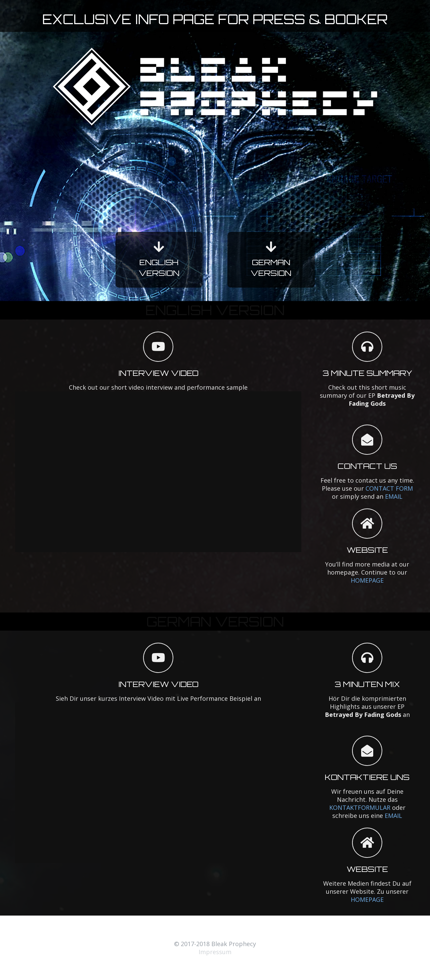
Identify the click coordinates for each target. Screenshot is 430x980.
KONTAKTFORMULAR (360, 807)
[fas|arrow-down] (159, 247)
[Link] (215, 87)
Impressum (215, 952)
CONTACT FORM (389, 488)
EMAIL (394, 496)
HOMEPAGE (367, 580)
